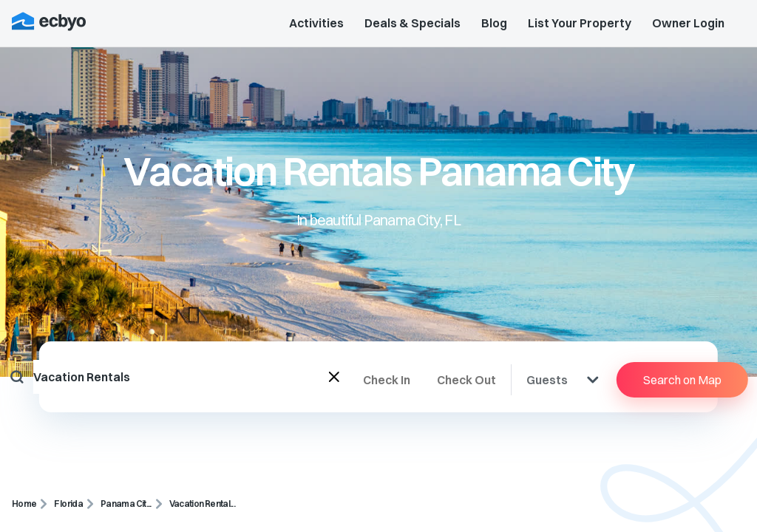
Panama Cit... (126, 504)
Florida (68, 504)
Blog (494, 23)
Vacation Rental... (202, 504)
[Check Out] (474, 380)
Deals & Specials (413, 23)
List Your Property (580, 23)
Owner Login (688, 23)
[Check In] (400, 380)
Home (24, 504)
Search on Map (682, 380)
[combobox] (181, 377)
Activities (316, 23)
